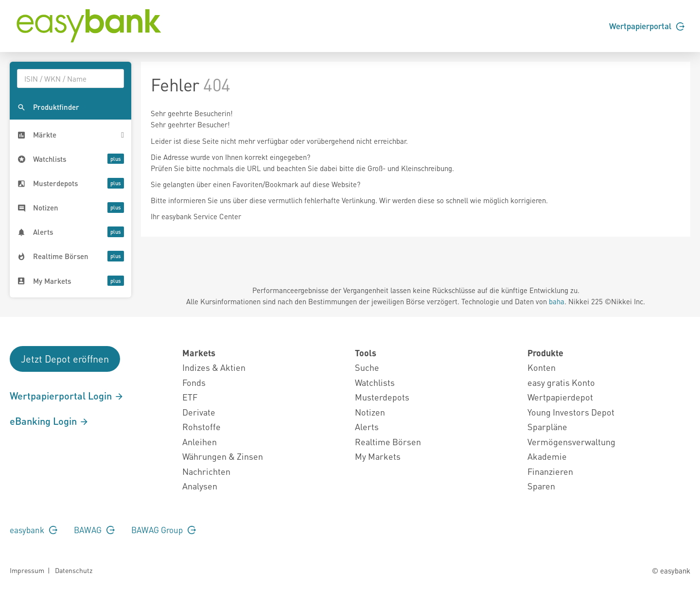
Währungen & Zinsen (223, 456)
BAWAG (94, 530)
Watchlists (375, 382)
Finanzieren (550, 471)
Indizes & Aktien (214, 367)
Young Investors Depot (571, 412)
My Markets (378, 456)
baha (557, 301)
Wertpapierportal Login (67, 396)
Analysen (200, 486)
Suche (367, 367)
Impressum (27, 570)
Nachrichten (206, 471)
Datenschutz (74, 570)
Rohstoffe (201, 426)
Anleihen (200, 442)
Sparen (541, 486)
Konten (542, 367)
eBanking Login (49, 421)
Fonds (194, 382)
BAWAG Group (164, 530)
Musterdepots (382, 397)
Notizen (370, 412)
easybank (34, 530)
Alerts (367, 426)
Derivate (199, 412)
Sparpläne (547, 426)
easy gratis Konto (561, 382)
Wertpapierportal (647, 26)
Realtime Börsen (388, 442)
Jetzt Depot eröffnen (65, 359)
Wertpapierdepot (560, 397)
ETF (190, 397)
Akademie (547, 456)
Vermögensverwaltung (571, 442)
